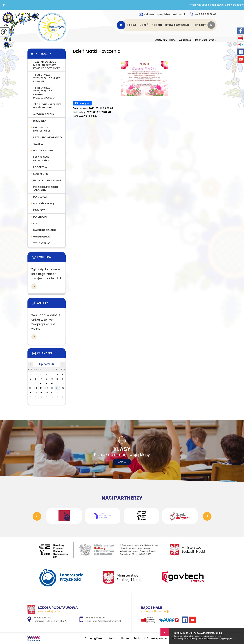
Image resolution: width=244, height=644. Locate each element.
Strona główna (122, 25)
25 (63, 388)
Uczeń (144, 25)
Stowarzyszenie (177, 25)
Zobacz (122, 462)
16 (52, 383)
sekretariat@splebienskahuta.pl (162, 14)
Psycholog (41, 217)
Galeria (38, 144)
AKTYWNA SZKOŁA (44, 114)
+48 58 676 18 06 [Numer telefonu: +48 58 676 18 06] (95, 618)
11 (63, 379)
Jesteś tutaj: (162, 40)
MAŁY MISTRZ (41, 174)
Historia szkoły (43, 151)
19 (30, 388)
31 (57, 393)
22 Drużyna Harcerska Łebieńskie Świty (47, 106)
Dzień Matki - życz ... (204, 40)
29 (46, 393)
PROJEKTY (39, 210)
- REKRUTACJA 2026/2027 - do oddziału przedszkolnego (44, 93)
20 (36, 388)
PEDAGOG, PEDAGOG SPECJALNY (46, 189)
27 (36, 393)
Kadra (132, 25)
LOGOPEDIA (40, 167)
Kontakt (199, 25)
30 (52, 393)
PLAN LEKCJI (40, 197)
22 (47, 388)
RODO (37, 223)
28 (41, 393)
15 (47, 383)
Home (172, 40)
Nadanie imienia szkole (47, 180)
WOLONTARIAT (42, 243)
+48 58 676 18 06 (203, 14)
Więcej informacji (34, 286)
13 (36, 383)
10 (57, 379)
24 (57, 388)
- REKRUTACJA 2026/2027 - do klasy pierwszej (47, 78)
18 (63, 383)
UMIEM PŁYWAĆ (42, 237)
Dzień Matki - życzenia (97, 51)
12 (30, 383)
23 (52, 388)
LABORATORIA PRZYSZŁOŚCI (41, 159)
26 (30, 393)
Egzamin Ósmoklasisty (48, 137)
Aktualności (183, 40)
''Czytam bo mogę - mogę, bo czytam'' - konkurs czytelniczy (47, 65)
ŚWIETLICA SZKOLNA (45, 230)
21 (41, 388)
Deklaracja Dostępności (42, 129)
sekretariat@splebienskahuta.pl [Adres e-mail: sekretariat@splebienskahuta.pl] (103, 621)
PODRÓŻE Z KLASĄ (44, 204)
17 (57, 383)
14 (41, 383)
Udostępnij (82, 103)
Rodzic (157, 25)
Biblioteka (40, 121)
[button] (4, 5)
